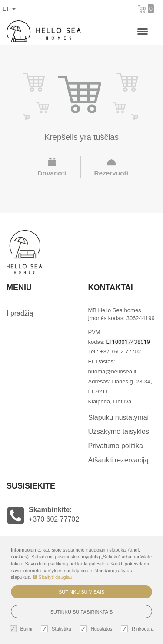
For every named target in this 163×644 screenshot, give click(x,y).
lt (9, 9)
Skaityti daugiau (53, 577)
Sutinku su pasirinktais (82, 612)
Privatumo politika (116, 446)
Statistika (57, 629)
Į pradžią (20, 313)
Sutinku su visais (81, 592)
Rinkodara (138, 629)
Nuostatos (97, 629)
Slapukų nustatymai (119, 418)
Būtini (22, 629)
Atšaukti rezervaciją (118, 460)
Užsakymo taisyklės (119, 431)
